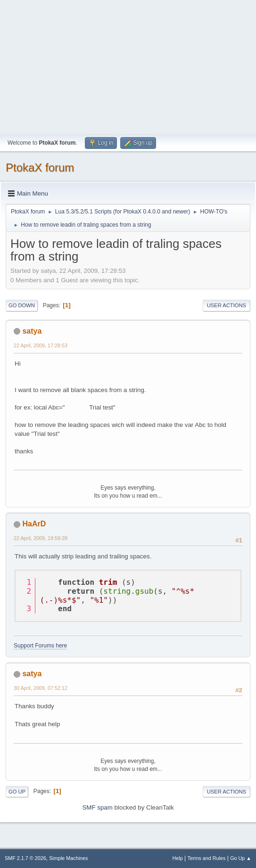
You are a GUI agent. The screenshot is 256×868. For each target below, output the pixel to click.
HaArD (34, 524)
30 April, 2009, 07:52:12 (41, 688)
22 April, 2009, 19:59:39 (41, 538)
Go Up (17, 792)
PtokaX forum (40, 168)
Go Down (22, 305)
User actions (227, 305)
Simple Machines (68, 858)
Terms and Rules (207, 858)
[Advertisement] (128, 66)
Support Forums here (40, 646)
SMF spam (97, 807)
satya (32, 331)
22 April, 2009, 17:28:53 (41, 345)
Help (178, 858)
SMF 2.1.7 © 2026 (25, 858)
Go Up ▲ (241, 858)
